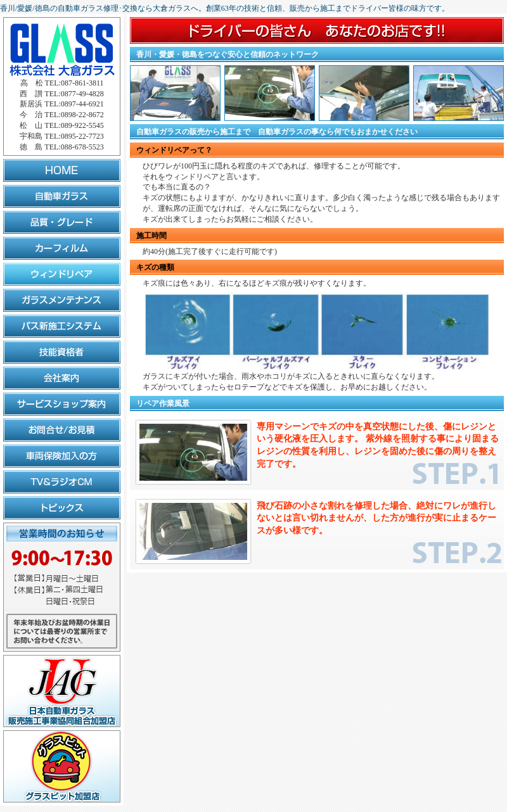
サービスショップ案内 (62, 404)
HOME (62, 170)
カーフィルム (62, 248)
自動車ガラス (62, 196)
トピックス (62, 508)
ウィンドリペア (62, 274)
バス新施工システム (62, 326)
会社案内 (62, 378)
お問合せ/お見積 (62, 430)
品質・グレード (62, 222)
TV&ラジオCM (62, 482)
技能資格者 (62, 352)
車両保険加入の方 (62, 456)
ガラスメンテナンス (62, 300)
